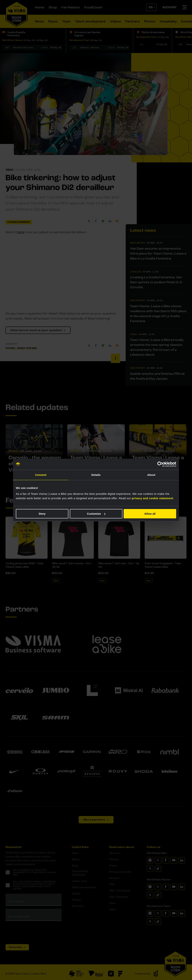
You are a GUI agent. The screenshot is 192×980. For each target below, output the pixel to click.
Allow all (150, 514)
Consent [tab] (41, 475)
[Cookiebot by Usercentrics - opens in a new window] (160, 464)
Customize (96, 514)
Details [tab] (96, 475)
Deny (42, 514)
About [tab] (151, 475)
